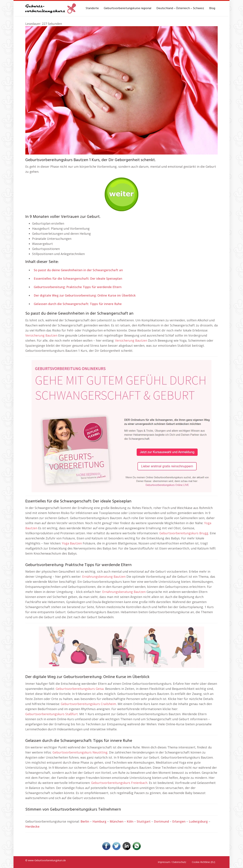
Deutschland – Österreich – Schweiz (180, 8)
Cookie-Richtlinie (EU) (204, 862)
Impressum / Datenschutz (172, 862)
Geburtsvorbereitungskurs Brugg (184, 533)
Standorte (92, 8)
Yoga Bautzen (72, 543)
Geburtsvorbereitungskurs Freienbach (119, 783)
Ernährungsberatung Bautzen (104, 577)
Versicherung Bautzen (41, 335)
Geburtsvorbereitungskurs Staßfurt (52, 714)
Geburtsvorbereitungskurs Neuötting (80, 752)
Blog (212, 8)
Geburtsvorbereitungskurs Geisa (80, 689)
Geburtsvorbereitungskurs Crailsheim (88, 704)
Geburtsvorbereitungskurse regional (128, 8)
